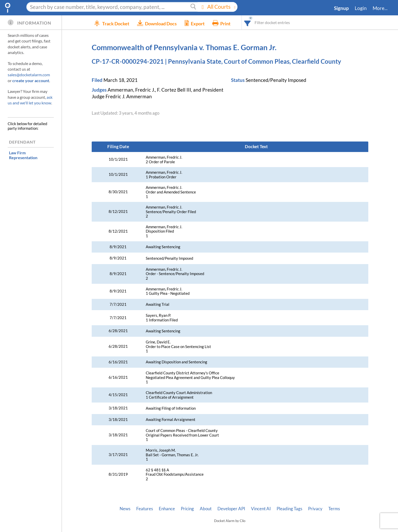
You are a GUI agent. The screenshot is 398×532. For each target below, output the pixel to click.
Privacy (315, 509)
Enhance (167, 509)
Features (145, 509)
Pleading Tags (289, 509)
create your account (31, 80)
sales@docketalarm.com (29, 75)
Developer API (231, 509)
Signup (341, 8)
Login (361, 8)
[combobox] (259, 22)
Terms (334, 509)
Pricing (187, 509)
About (206, 509)
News (125, 509)
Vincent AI (261, 509)
